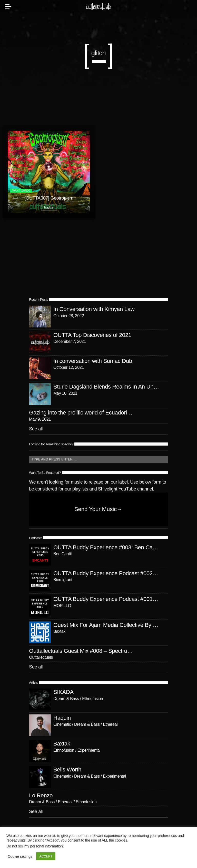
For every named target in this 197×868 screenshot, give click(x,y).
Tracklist (49, 207)
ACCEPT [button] (46, 856)
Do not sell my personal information (35, 846)
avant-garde (21, 191)
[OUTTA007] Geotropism (49, 198)
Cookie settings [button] (20, 856)
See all (36, 429)
